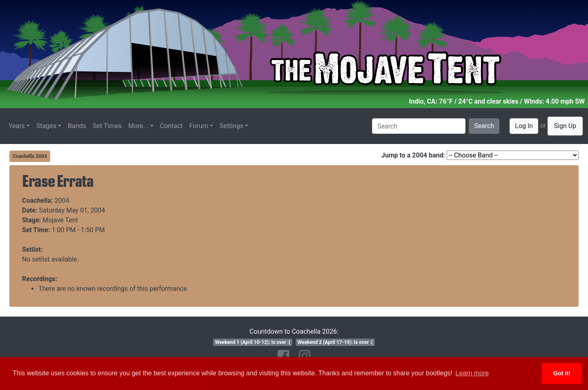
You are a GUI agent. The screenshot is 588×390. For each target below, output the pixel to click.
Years (17, 126)
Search (484, 126)
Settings (232, 126)
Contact (171, 126)
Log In (524, 126)
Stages (46, 126)
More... (138, 126)
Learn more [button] (472, 373)
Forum (199, 126)
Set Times (107, 126)
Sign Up (565, 126)
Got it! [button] (562, 373)
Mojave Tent (60, 220)
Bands (77, 126)
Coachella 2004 (30, 156)
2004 (62, 201)
